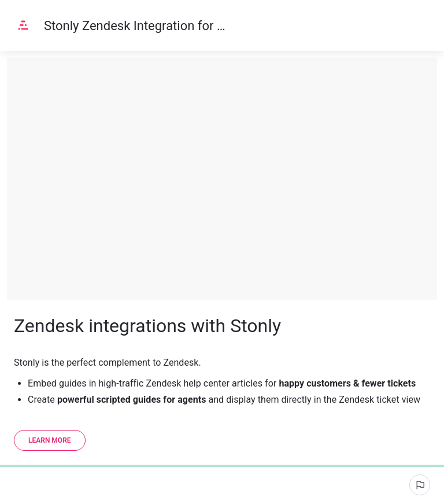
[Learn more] (50, 440)
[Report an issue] (420, 485)
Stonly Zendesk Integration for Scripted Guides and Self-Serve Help (136, 26)
